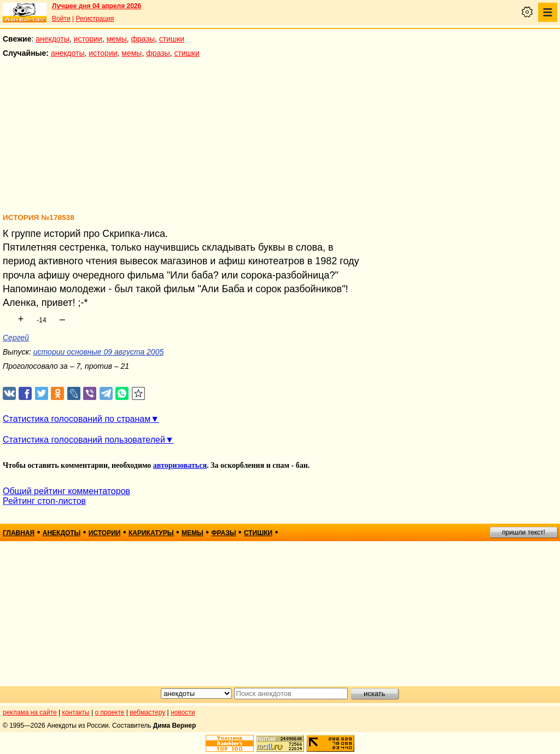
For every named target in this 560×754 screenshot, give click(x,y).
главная (19, 533)
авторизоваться (180, 465)
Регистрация (95, 19)
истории (88, 39)
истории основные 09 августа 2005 (98, 352)
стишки (172, 39)
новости (183, 712)
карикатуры (151, 533)
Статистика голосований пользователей (84, 440)
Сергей (16, 338)
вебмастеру (147, 712)
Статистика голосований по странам (77, 419)
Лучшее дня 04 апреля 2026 (97, 6)
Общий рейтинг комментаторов (66, 491)
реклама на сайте (30, 712)
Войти (61, 19)
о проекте (110, 712)
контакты (76, 712)
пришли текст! (524, 532)
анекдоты (52, 39)
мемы (117, 39)
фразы (143, 39)
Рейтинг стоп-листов (44, 501)
